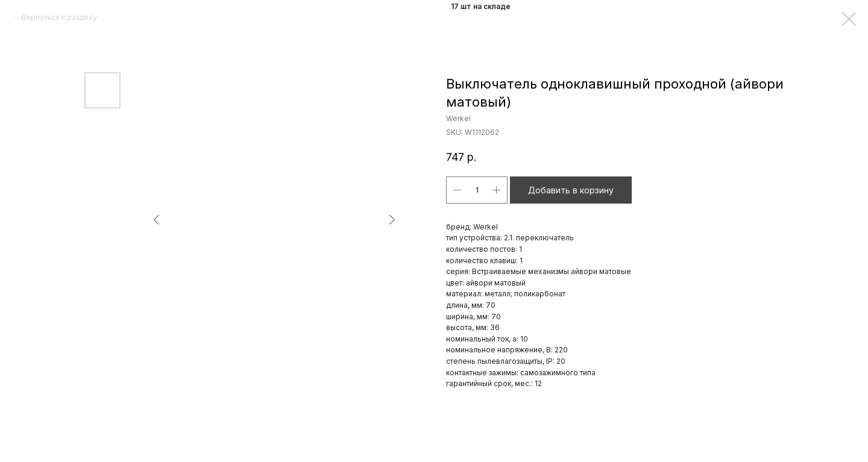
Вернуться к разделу (59, 17)
